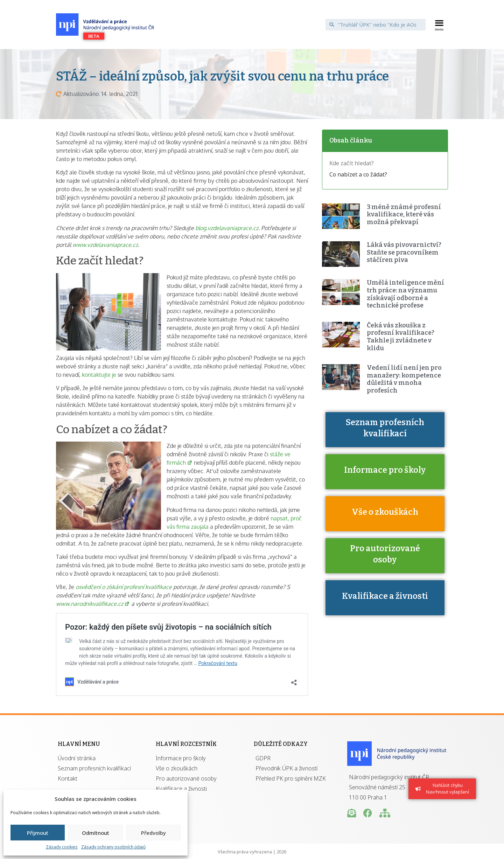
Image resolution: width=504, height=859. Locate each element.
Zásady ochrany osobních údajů (113, 847)
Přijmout (38, 833)
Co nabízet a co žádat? (358, 174)
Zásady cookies (62, 847)
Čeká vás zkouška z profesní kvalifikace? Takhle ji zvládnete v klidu (401, 337)
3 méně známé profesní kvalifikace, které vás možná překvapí (404, 214)
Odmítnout (96, 833)
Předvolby (153, 833)
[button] (439, 25)
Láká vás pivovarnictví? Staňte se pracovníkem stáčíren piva (404, 252)
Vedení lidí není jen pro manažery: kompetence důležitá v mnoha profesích (404, 379)
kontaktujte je (99, 375)
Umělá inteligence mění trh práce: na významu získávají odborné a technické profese (405, 294)
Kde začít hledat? (352, 163)
